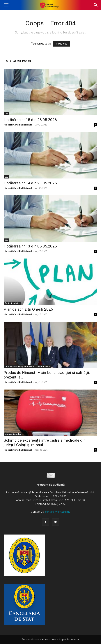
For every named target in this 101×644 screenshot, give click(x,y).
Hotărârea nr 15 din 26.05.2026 (30, 120)
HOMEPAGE (61, 44)
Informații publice (13, 434)
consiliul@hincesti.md (58, 512)
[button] (6, 5)
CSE (6, 114)
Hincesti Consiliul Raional (18, 125)
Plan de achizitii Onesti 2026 (28, 309)
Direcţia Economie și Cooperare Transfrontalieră (27, 366)
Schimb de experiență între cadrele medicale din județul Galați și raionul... (45, 443)
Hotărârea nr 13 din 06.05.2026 (30, 246)
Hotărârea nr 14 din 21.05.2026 (30, 183)
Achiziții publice (12, 303)
